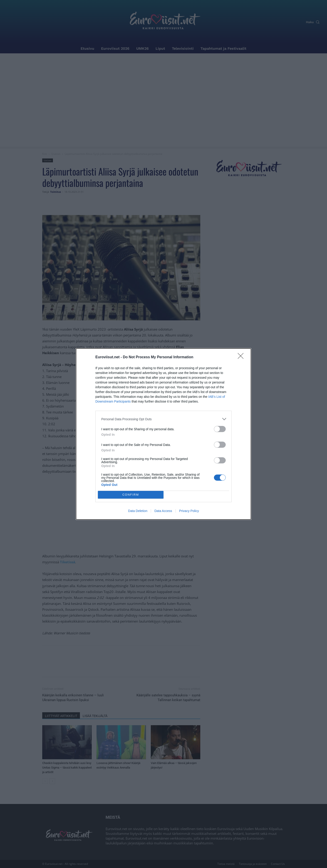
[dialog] (163, 434)
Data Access (163, 511)
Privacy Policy (189, 511)
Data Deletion (138, 511)
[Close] (242, 357)
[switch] (220, 429)
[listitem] (163, 419)
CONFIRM (131, 495)
